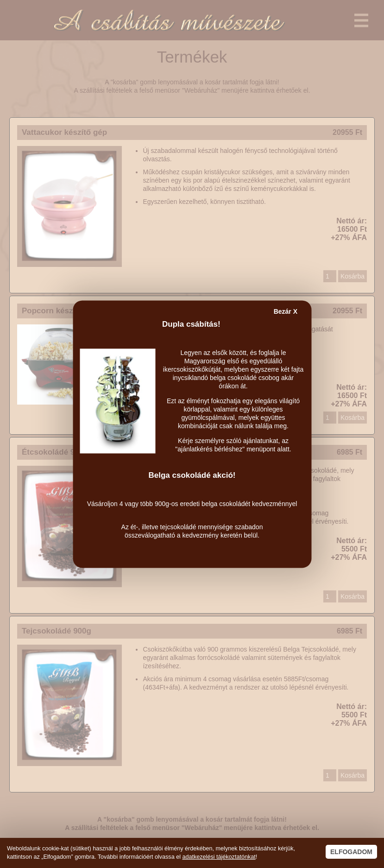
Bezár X (286, 311)
